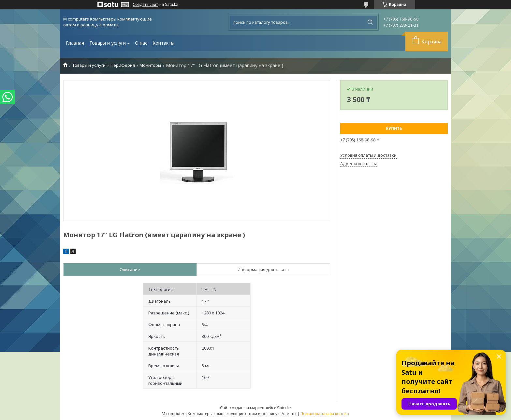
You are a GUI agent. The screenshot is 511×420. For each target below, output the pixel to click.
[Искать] (370, 22)
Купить (394, 129)
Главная (75, 43)
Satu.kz (284, 408)
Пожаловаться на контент (325, 414)
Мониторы (150, 65)
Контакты (163, 43)
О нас (141, 43)
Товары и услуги (108, 43)
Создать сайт (145, 5)
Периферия (123, 65)
